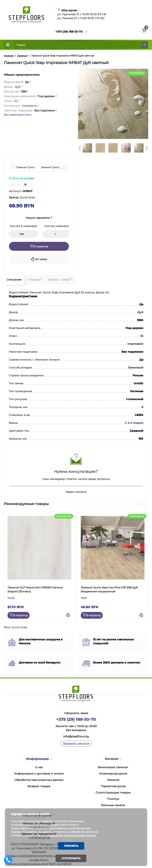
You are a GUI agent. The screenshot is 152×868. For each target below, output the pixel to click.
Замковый (136, 368)
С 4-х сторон (134, 423)
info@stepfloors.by (76, 736)
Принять (71, 846)
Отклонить (71, 858)
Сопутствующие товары (113, 793)
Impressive (29, 106)
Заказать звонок (76, 744)
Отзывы (35, 279)
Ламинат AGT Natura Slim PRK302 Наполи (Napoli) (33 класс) (35, 589)
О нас (39, 767)
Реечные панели (113, 805)
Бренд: (22, 197)
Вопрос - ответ (60, 279)
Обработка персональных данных (39, 780)
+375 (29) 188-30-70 (69, 32)
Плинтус (113, 799)
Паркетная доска (113, 786)
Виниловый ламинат (113, 767)
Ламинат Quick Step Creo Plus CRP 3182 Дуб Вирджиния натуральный (109, 589)
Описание (14, 280)
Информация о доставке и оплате (39, 774)
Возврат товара (39, 786)
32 (16, 101)
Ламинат (113, 780)
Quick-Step (19, 627)
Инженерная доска (113, 774)
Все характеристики (18, 115)
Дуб (18, 87)
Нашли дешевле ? (39, 218)
